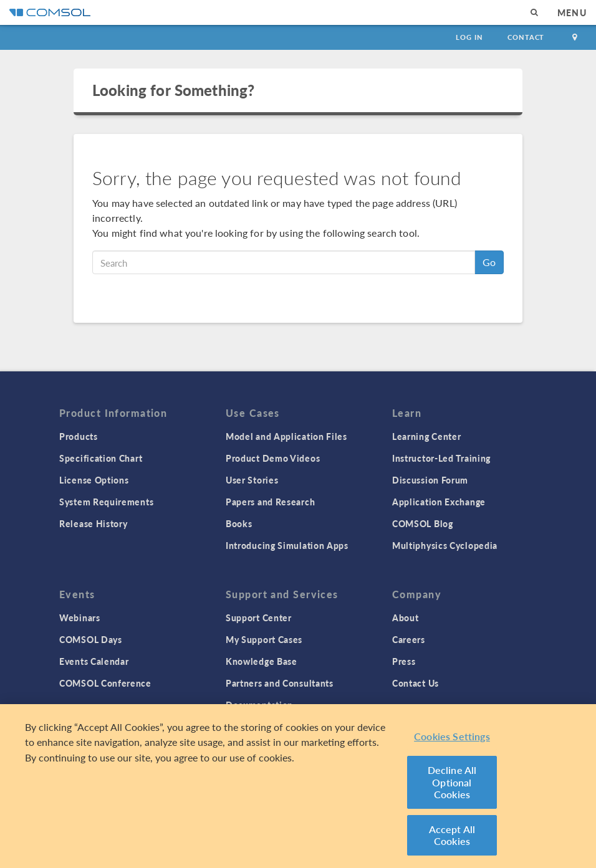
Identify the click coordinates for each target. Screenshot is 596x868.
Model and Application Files (286, 436)
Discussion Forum (430, 480)
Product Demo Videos (273, 458)
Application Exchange (439, 502)
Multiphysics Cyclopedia (445, 545)
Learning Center (427, 436)
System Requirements (106, 502)
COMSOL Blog (423, 523)
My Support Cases (264, 639)
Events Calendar (94, 661)
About (406, 618)
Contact (526, 37)
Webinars (80, 618)
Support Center (259, 618)
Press (404, 661)
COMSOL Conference (105, 683)
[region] (298, 786)
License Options (94, 480)
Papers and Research (270, 502)
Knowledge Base (262, 661)
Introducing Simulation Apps (287, 545)
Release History (94, 523)
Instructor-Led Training (441, 458)
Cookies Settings (452, 736)
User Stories (252, 480)
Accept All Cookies (452, 835)
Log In (469, 37)
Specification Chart (101, 458)
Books (239, 523)
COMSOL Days (91, 639)
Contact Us (416, 683)
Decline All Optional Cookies (452, 782)
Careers (409, 639)
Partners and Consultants (280, 683)
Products (79, 436)
